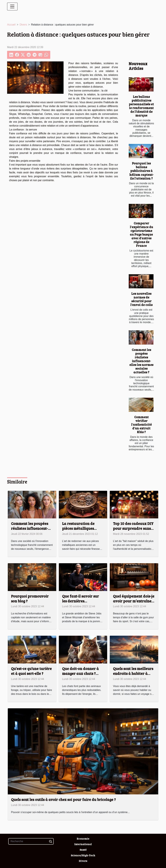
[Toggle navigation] (12, 6)
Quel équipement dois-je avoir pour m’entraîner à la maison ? (134, 601)
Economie (83, 839)
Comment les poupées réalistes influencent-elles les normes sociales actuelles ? (141, 361)
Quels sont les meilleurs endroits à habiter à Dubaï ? (133, 673)
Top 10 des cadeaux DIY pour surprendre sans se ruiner (133, 528)
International (83, 844)
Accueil (11, 25)
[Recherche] (31, 841)
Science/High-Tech (83, 855)
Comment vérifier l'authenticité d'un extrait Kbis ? (141, 424)
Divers (23, 25)
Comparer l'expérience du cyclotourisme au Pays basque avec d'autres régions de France (141, 234)
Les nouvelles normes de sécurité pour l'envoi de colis (141, 299)
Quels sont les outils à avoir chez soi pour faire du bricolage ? (63, 799)
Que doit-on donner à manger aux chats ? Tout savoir (80, 673)
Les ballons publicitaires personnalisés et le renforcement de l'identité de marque (141, 106)
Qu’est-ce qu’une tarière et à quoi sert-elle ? (31, 671)
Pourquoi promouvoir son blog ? (30, 598)
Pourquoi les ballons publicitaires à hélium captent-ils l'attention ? (141, 171)
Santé (83, 850)
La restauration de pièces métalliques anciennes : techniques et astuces (81, 531)
